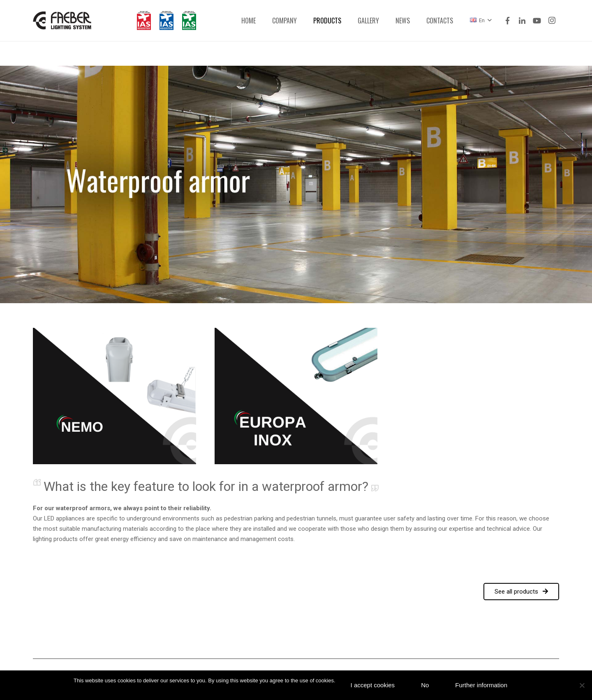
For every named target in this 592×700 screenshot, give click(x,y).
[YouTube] (537, 21)
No (425, 685)
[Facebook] (507, 21)
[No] (582, 685)
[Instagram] (552, 21)
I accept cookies (373, 685)
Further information (481, 685)
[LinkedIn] (522, 21)
